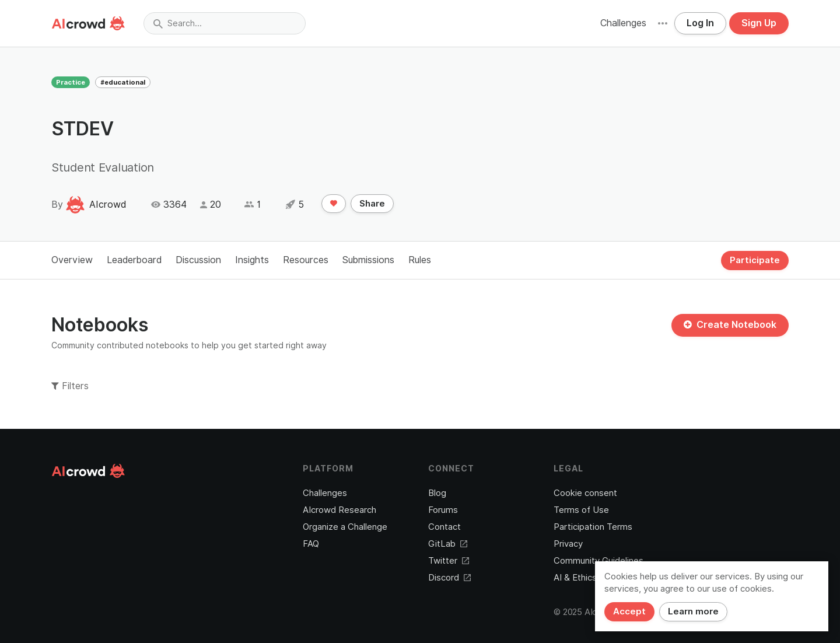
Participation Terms (593, 527)
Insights (252, 260)
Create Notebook (730, 325)
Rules (420, 260)
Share (372, 204)
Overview (72, 260)
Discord (449, 578)
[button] (663, 23)
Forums (443, 510)
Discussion (198, 260)
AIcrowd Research (339, 510)
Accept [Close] (629, 611)
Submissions (368, 260)
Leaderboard (134, 260)
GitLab (448, 544)
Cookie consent (585, 493)
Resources (306, 260)
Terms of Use (581, 510)
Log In (700, 23)
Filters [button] (70, 386)
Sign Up (759, 23)
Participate (755, 260)
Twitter (449, 561)
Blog (437, 493)
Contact (444, 527)
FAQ (311, 544)
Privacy (568, 544)
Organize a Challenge (345, 527)
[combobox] (225, 23)
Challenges (623, 23)
